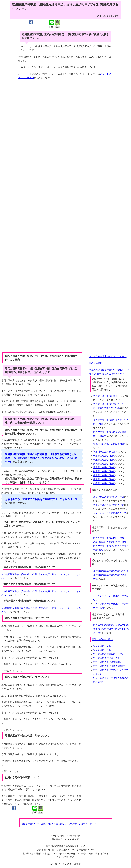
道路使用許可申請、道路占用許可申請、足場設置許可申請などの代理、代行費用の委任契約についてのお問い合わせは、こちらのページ (41, 458)
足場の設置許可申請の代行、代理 (110, 542)
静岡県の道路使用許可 (104, 479)
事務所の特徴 (96, 363)
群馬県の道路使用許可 (104, 467)
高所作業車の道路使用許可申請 (109, 497)
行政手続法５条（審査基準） (108, 662)
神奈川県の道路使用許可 (105, 452)
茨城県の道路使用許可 (104, 464)
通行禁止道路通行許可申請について (111, 571)
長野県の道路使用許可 (104, 475)
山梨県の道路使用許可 (104, 483)
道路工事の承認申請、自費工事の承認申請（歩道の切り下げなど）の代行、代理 (111, 629)
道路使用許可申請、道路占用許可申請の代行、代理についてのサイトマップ (59, 824)
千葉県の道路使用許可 (104, 456)
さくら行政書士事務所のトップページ (108, 357)
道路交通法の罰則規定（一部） (109, 654)
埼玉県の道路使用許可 (104, 460)
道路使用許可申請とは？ (105, 396)
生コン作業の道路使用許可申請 (109, 505)
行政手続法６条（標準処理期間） (110, 666)
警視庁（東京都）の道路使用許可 (110, 444)
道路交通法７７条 (102, 646)
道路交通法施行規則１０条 (106, 658)
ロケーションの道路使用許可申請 (110, 513)
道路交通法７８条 (102, 650)
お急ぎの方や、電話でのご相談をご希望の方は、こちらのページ (41, 499)
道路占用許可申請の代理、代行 (109, 538)
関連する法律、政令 (102, 640)
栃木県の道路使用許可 (104, 471)
